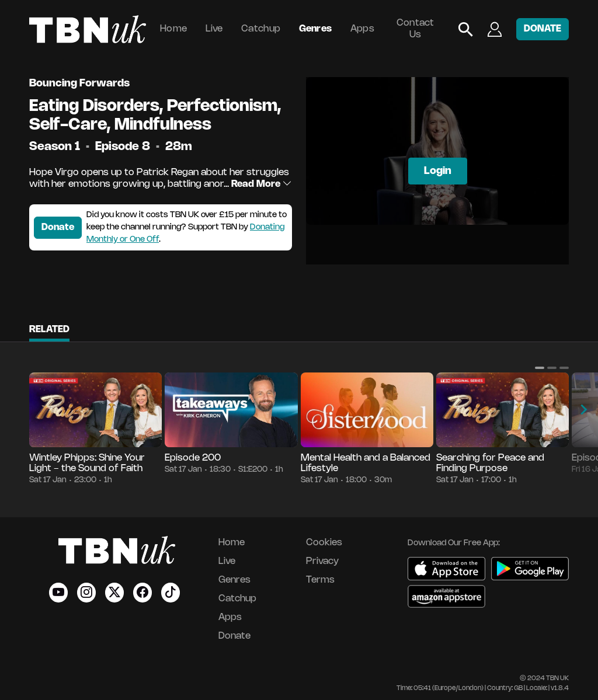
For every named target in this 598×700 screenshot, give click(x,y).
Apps (362, 29)
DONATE (543, 29)
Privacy (322, 561)
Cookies (324, 543)
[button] (540, 368)
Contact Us (416, 29)
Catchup (261, 29)
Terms (320, 580)
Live (214, 29)
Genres (316, 29)
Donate (58, 227)
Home (173, 29)
